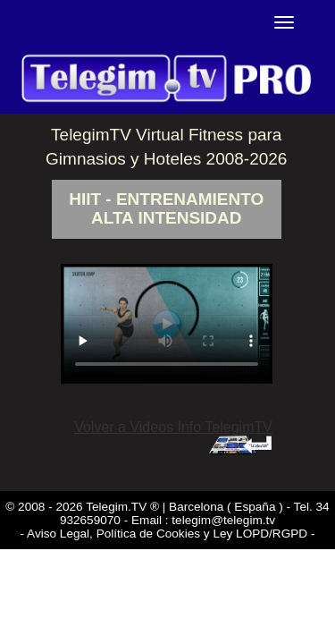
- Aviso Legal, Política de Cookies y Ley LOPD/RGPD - (168, 534)
